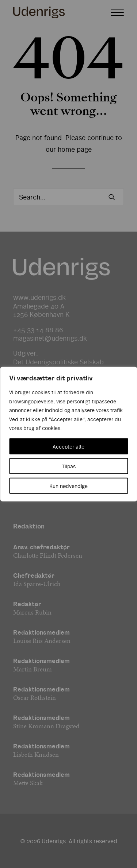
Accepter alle (68, 446)
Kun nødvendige (68, 485)
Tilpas (69, 466)
